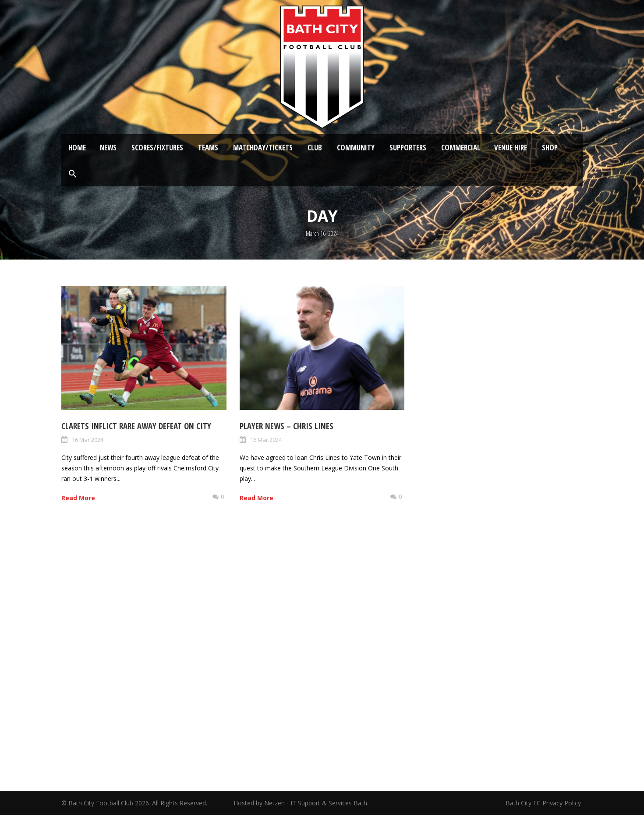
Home (77, 148)
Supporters (408, 148)
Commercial (461, 148)
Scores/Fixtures (157, 148)
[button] (73, 174)
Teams (208, 148)
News (108, 148)
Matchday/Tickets (263, 148)
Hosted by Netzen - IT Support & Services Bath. (301, 803)
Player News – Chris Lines (287, 426)
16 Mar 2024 (88, 440)
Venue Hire (511, 148)
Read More (78, 498)
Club (315, 148)
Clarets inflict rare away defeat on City (136, 426)
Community (356, 148)
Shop (550, 148)
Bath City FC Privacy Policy (544, 803)
